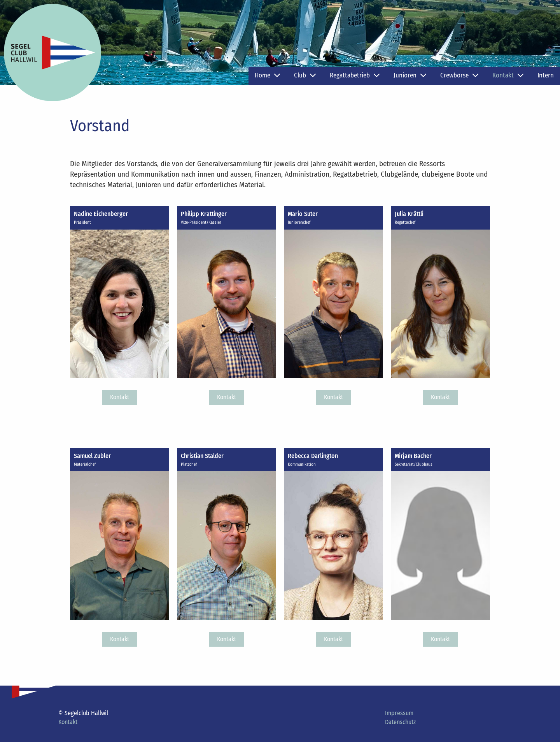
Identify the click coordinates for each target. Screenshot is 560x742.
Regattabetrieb (355, 75)
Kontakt (508, 75)
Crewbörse (459, 75)
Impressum (399, 713)
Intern (546, 75)
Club (305, 75)
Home (267, 75)
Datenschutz (400, 722)
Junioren (410, 75)
